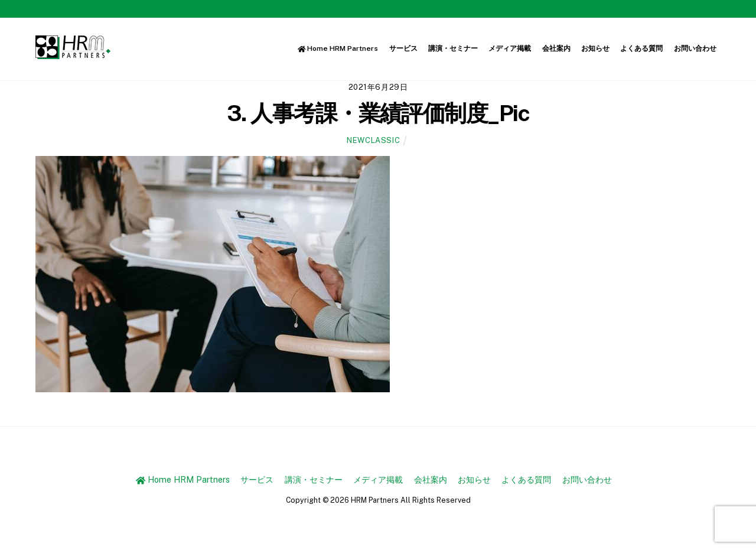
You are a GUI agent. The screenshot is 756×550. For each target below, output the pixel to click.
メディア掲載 (510, 48)
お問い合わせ (695, 48)
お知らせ (595, 48)
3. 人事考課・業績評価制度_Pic (378, 113)
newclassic (373, 140)
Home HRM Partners (338, 48)
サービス (403, 48)
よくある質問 (641, 48)
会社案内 (556, 48)
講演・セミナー (453, 48)
